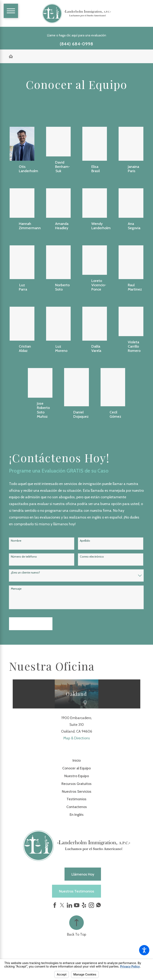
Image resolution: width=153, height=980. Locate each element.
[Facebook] (55, 905)
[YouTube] (77, 905)
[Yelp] (84, 905)
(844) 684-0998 (76, 44)
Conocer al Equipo (76, 768)
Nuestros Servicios (77, 791)
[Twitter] (62, 905)
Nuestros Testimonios (77, 891)
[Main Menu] (11, 11)
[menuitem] (76, 760)
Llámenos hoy (83, 874)
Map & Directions (77, 738)
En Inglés (77, 814)
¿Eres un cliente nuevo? (25, 573)
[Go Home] (13, 56)
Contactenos (77, 807)
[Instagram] (91, 905)
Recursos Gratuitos (76, 784)
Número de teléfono (24, 557)
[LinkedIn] (69, 905)
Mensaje (16, 589)
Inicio (77, 760)
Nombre (16, 541)
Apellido (85, 541)
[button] (144, 950)
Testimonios (76, 799)
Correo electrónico (92, 557)
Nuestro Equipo (77, 776)
